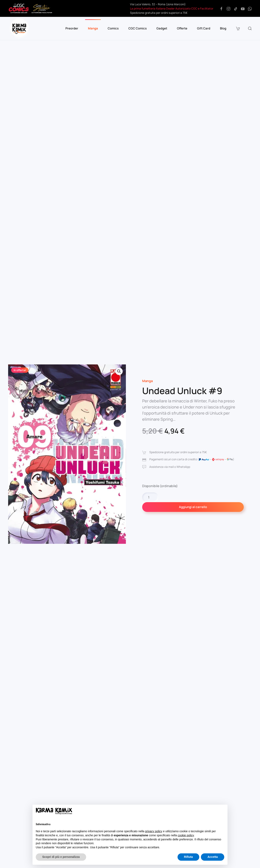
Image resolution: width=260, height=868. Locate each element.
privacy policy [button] (154, 831)
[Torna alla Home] (19, 28)
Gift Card (204, 28)
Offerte (182, 28)
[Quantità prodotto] (150, 497)
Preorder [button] (72, 28)
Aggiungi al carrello (193, 507)
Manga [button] (93, 28)
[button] (238, 28)
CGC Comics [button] (138, 28)
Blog (223, 28)
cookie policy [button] (186, 835)
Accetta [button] (213, 857)
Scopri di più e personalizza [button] (61, 857)
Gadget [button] (162, 28)
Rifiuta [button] (188, 857)
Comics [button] (113, 28)
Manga (147, 381)
